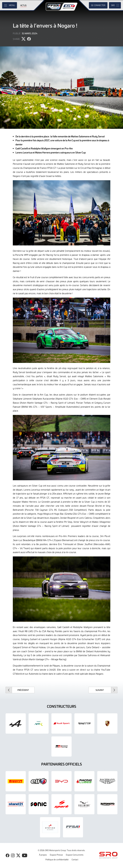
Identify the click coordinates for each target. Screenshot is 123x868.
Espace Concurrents (75, 855)
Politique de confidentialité (57, 859)
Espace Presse (56, 855)
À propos (43, 855)
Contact (75, 859)
